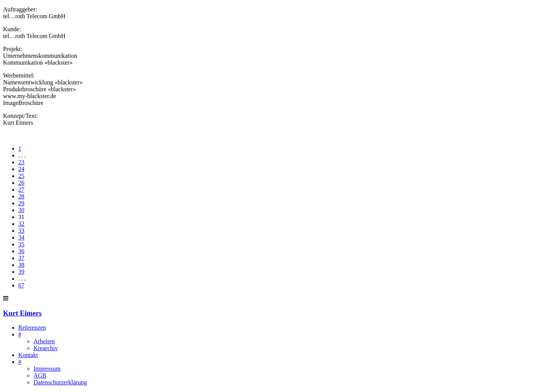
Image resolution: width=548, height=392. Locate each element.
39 (21, 272)
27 (21, 190)
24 (21, 169)
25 (21, 176)
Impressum (47, 369)
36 (21, 251)
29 (21, 203)
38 (21, 265)
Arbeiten (44, 341)
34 (21, 237)
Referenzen (32, 328)
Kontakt (28, 355)
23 (21, 162)
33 (21, 231)
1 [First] (20, 148)
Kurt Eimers (22, 313)
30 (21, 210)
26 (21, 183)
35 (21, 244)
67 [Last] (21, 285)
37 (21, 258)
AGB (40, 375)
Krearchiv (46, 348)
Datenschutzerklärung (60, 382)
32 (21, 224)
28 (21, 196)
